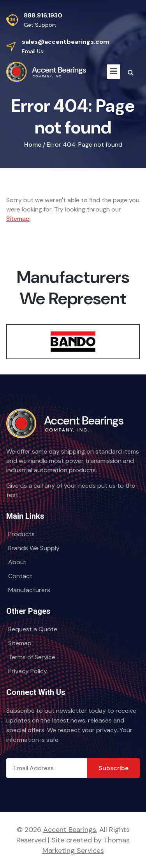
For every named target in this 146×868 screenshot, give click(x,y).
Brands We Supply (34, 548)
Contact (20, 576)
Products (21, 534)
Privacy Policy (28, 671)
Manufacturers (29, 590)
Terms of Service (32, 657)
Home (33, 145)
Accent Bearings (70, 830)
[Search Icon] (131, 73)
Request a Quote (33, 629)
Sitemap (18, 219)
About (17, 562)
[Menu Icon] (113, 72)
